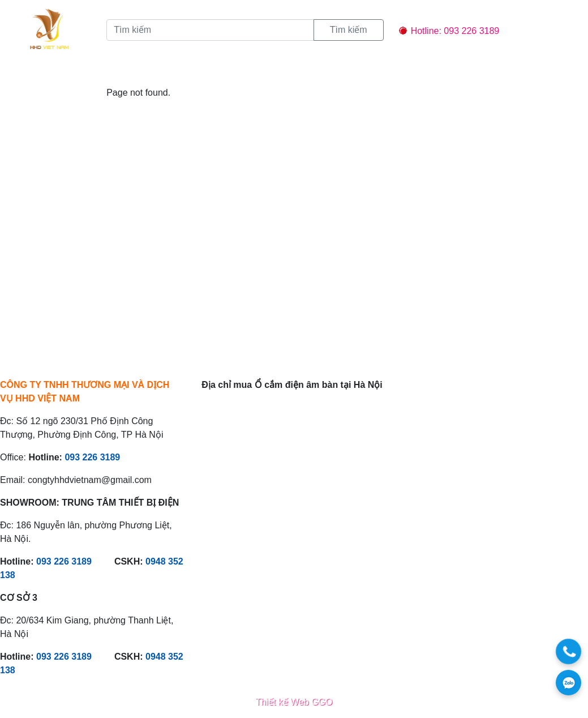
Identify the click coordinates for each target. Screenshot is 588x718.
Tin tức (224, 71)
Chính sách (281, 71)
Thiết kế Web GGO (294, 702)
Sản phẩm (169, 71)
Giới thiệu (110, 71)
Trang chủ (49, 71)
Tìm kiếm (349, 30)
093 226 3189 (92, 457)
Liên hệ (338, 71)
